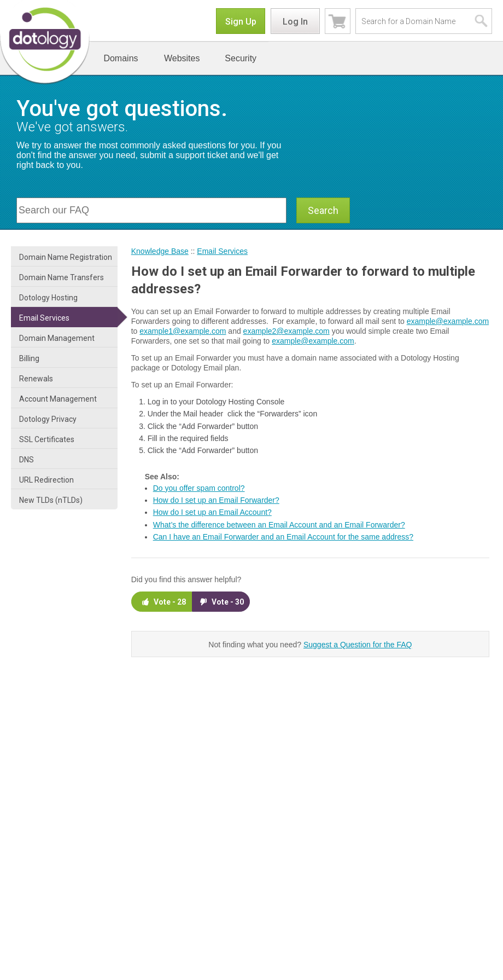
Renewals (36, 379)
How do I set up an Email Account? (212, 512)
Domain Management (57, 338)
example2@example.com (286, 331)
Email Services (44, 318)
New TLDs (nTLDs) (51, 500)
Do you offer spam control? (199, 488)
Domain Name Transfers (62, 277)
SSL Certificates (47, 439)
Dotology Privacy (48, 419)
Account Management (58, 399)
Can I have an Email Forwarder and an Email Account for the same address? (283, 537)
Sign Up (241, 22)
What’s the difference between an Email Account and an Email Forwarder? (279, 525)
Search (323, 210)
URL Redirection (46, 480)
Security (241, 58)
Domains (121, 58)
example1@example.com (183, 331)
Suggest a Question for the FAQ (358, 645)
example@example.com (448, 321)
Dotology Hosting (48, 298)
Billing (29, 358)
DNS (27, 460)
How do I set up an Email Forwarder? (216, 500)
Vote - (163, 602)
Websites (182, 58)
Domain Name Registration (66, 257)
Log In (295, 22)
